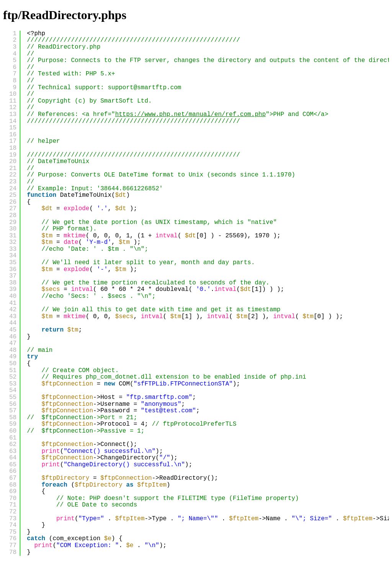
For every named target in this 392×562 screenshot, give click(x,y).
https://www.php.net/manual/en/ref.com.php (191, 114)
